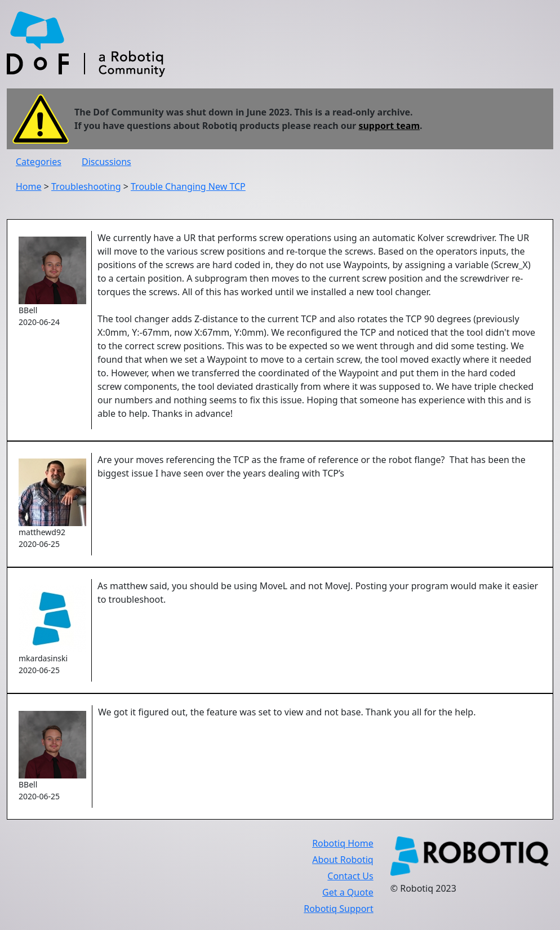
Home (29, 186)
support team (389, 126)
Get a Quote (348, 892)
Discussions (106, 162)
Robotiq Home (343, 843)
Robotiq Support (338, 909)
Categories (39, 162)
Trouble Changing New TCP (188, 186)
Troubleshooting (86, 186)
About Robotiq (343, 860)
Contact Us (350, 876)
